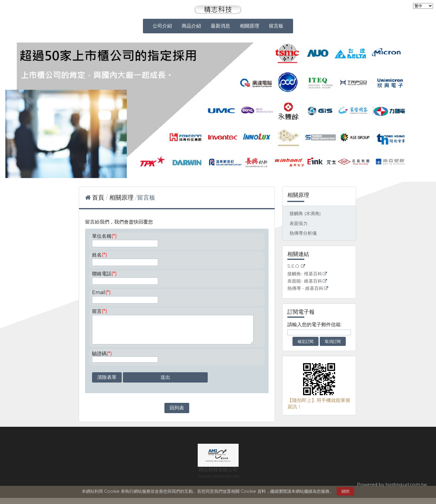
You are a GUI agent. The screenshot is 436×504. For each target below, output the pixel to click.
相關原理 (122, 197)
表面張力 (299, 223)
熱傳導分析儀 (303, 233)
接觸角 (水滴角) (305, 213)
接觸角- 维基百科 (305, 274)
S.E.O (294, 266)
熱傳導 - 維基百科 (305, 288)
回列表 (177, 414)
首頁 (98, 197)
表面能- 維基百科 (305, 281)
